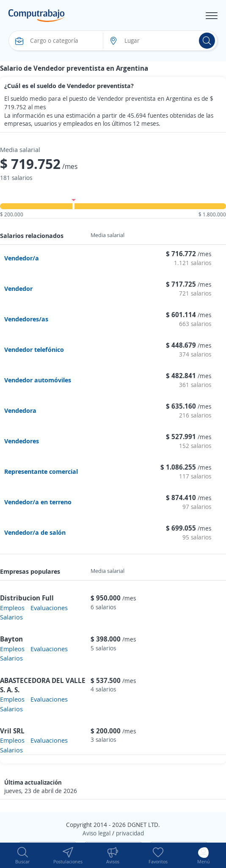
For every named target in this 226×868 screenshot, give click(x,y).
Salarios (11, 617)
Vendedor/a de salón (35, 532)
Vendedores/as (26, 319)
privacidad (130, 833)
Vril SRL (12, 731)
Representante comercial (41, 471)
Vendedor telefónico (34, 349)
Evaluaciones (49, 608)
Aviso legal (96, 833)
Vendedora (20, 410)
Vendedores (22, 441)
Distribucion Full (27, 598)
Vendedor (18, 288)
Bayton (11, 639)
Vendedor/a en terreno (38, 502)
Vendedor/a (22, 258)
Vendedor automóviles (38, 380)
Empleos (12, 608)
